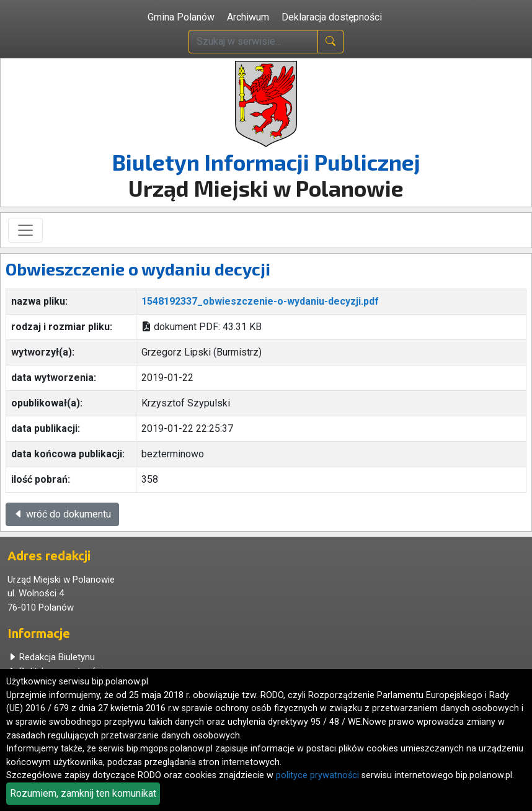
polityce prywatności (317, 775)
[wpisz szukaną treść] (253, 42)
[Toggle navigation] (25, 230)
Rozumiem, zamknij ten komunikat (83, 793)
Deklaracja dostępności (332, 17)
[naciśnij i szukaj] (330, 42)
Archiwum (248, 17)
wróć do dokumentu (62, 514)
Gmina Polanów (181, 17)
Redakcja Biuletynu (51, 657)
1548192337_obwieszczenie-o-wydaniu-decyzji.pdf (260, 301)
